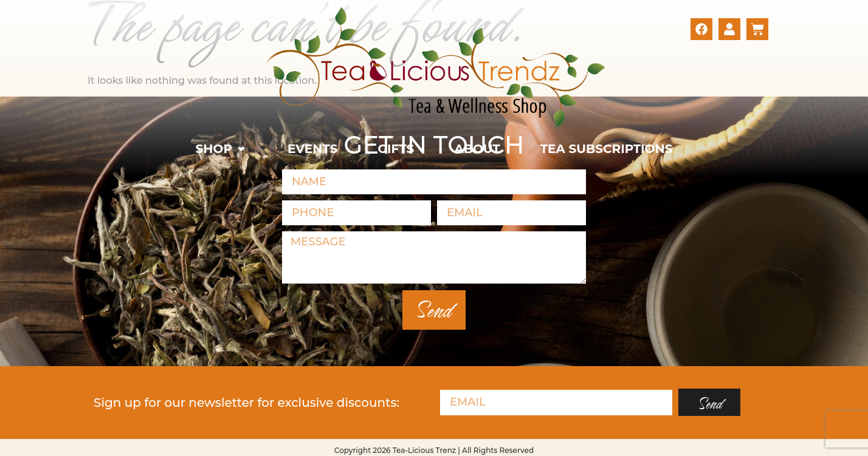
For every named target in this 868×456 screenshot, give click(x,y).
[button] (222, 149)
